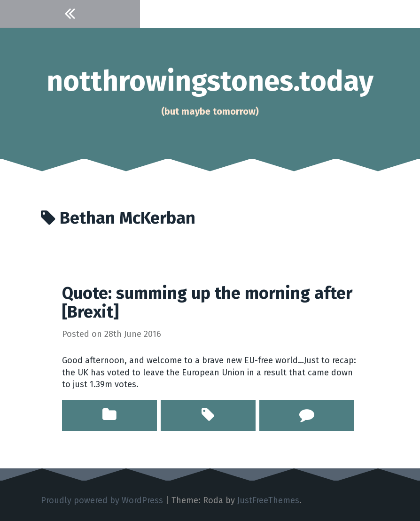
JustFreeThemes (268, 500)
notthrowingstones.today (210, 81)
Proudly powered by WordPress (102, 500)
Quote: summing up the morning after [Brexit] (207, 303)
